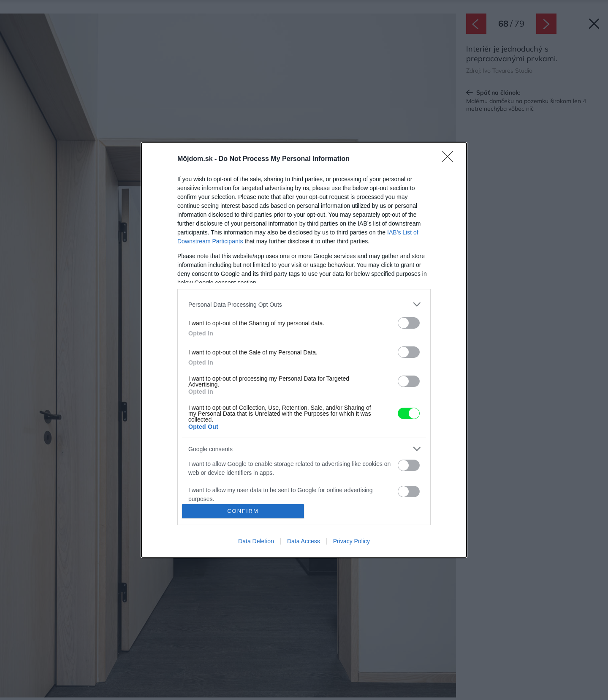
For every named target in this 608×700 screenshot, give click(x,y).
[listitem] (304, 304)
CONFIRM (243, 511)
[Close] (450, 159)
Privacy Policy (351, 541)
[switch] (409, 323)
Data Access (304, 541)
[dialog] (304, 350)
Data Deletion (256, 541)
